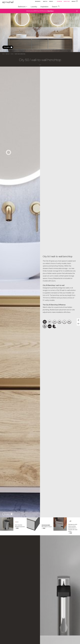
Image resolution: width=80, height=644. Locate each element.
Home (3, 54)
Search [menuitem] (56, 7)
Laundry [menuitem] (34, 7)
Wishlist (75, 1)
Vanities (12, 54)
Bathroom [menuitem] (22, 7)
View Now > (51, 11)
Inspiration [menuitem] (44, 7)
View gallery (7, 47)
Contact (51, 1)
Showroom (59, 1)
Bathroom (8, 54)
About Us (45, 1)
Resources (38, 1)
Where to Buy (67, 1)
